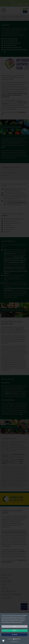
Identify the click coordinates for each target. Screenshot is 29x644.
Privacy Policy (16, 642)
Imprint (12, 642)
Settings (15, 635)
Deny (15, 626)
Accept (14, 631)
